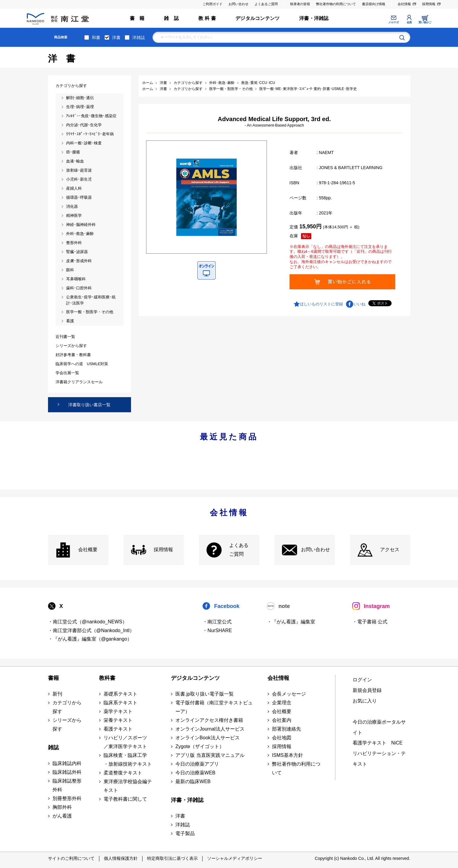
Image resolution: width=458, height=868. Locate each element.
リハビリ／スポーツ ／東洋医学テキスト (125, 742)
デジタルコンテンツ (258, 18)
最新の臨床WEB (193, 781)
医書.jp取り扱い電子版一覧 (205, 694)
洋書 (116, 37)
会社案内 (282, 720)
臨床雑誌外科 (67, 772)
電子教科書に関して (125, 799)
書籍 (53, 678)
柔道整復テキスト (123, 773)
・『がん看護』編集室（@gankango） (90, 639)
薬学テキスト (118, 711)
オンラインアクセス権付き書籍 (209, 720)
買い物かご (425, 22)
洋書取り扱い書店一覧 (89, 405)
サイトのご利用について (71, 858)
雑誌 (53, 747)
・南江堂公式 (217, 622)
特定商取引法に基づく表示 (172, 858)
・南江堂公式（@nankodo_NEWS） (88, 622)
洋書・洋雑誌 (314, 18)
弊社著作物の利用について (336, 4)
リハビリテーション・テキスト (379, 759)
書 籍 (137, 18)
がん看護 (62, 816)
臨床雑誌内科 (67, 763)
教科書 (107, 678)
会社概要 (88, 550)
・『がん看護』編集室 (291, 622)
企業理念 (282, 703)
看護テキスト (118, 729)
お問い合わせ (239, 4)
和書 (96, 37)
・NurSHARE (217, 630)
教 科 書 (207, 18)
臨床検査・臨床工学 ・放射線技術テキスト (128, 760)
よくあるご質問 (266, 4)
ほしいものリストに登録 (321, 304)
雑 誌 (171, 18)
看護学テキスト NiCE (378, 743)
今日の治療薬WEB (195, 773)
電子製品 (185, 833)
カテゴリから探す (67, 707)
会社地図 (282, 738)
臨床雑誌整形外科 (67, 785)
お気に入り (365, 701)
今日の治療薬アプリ (197, 764)
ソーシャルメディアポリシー (235, 858)
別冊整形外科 (67, 798)
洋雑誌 (139, 37)
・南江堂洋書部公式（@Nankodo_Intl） (91, 630)
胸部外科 (62, 807)
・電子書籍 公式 (370, 622)
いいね (359, 304)
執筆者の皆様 (300, 4)
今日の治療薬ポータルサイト (379, 727)
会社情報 (404, 4)
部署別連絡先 (287, 729)
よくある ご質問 (239, 550)
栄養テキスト (118, 720)
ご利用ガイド (213, 4)
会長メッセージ (289, 694)
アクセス (390, 550)
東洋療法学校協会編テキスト (128, 786)
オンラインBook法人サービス (207, 738)
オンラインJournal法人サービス (210, 729)
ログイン (362, 680)
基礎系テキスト (120, 694)
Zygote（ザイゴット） (200, 746)
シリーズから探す (67, 725)
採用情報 (429, 4)
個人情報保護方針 (121, 858)
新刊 (57, 694)
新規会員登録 (367, 690)
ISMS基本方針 (288, 755)
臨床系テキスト (120, 703)
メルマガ (393, 22)
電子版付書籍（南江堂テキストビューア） (214, 707)
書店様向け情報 (374, 4)
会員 (409, 22)
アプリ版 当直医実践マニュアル (210, 755)
